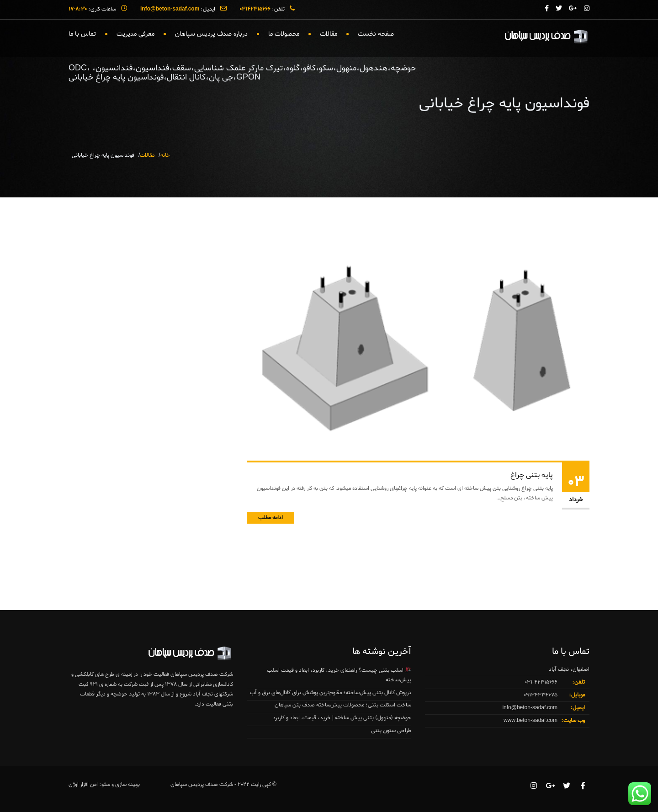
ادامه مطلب (271, 518)
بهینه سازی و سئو (121, 785)
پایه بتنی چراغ (532, 475)
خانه (165, 155)
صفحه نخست (376, 34)
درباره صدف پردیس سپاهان (211, 34)
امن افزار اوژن (83, 785)
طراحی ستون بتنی (391, 731)
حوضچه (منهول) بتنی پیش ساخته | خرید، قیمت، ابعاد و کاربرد (342, 718)
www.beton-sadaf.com (531, 721)
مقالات (329, 34)
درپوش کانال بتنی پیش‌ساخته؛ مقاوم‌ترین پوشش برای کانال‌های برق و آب (331, 693)
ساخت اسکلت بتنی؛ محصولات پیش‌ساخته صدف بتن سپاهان (343, 705)
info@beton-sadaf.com (530, 708)
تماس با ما (82, 34)
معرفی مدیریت (135, 34)
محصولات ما (284, 34)
